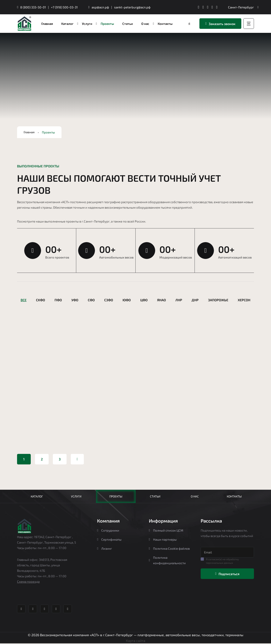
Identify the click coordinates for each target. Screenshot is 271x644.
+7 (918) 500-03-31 (64, 7)
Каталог (37, 497)
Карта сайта (136, 641)
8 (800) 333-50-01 (33, 7)
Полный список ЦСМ (166, 531)
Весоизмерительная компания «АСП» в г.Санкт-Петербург (86, 636)
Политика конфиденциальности (167, 561)
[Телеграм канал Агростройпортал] (199, 7)
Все (24, 300)
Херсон (244, 300)
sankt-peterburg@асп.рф (132, 7)
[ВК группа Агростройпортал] (203, 7)
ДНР (195, 300)
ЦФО (144, 300)
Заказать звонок (220, 24)
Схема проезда (28, 582)
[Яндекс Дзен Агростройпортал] (212, 7)
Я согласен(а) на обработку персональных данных (222, 562)
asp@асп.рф (100, 7)
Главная (29, 132)
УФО (75, 300)
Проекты (116, 497)
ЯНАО (162, 300)
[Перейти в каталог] (190, 24)
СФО (91, 300)
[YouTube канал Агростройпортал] (217, 7)
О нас (195, 497)
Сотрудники (108, 531)
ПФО (58, 300)
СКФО (41, 300)
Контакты (234, 497)
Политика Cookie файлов (169, 549)
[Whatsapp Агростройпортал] (208, 7)
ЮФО (127, 300)
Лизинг (105, 549)
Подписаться (227, 575)
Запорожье (218, 300)
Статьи (155, 497)
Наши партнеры (163, 540)
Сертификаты (109, 540)
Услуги (76, 497)
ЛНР (179, 300)
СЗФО (109, 300)
